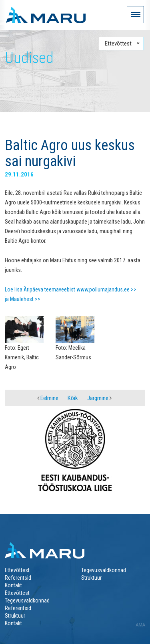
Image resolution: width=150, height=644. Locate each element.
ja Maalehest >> (23, 299)
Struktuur (91, 578)
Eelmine (48, 398)
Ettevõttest (17, 570)
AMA (140, 625)
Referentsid (18, 578)
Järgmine (99, 398)
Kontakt (13, 585)
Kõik (73, 398)
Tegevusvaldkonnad (104, 570)
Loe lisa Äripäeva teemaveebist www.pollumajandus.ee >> (71, 289)
